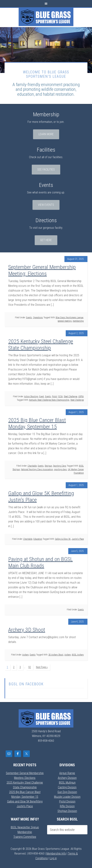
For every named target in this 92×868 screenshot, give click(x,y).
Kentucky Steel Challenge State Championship (49, 400)
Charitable (32, 466)
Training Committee (25, 837)
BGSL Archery (78, 655)
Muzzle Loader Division (67, 797)
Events (29, 318)
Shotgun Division (67, 811)
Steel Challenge (71, 397)
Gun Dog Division (67, 792)
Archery (25, 655)
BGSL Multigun (67, 783)
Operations (38, 318)
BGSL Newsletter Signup (25, 827)
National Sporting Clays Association (37, 469)
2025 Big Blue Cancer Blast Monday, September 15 (37, 423)
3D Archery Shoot (56, 655)
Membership (25, 832)
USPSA (81, 397)
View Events (46, 205)
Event (42, 397)
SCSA (61, 397)
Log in (53, 858)
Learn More (46, 134)
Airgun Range (67, 773)
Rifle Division (67, 806)
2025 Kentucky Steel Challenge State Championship (41, 345)
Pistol (55, 397)
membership (78, 321)
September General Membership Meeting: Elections (42, 270)
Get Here (46, 240)
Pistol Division (67, 801)
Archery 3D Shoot (27, 630)
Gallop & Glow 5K (63, 539)
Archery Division (67, 778)
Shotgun (48, 466)
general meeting (65, 321)
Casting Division (67, 787)
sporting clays (60, 469)
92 (30, 667)
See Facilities (46, 170)
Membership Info (56, 854)
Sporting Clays (60, 466)
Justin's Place (78, 539)
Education (38, 539)
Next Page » (42, 667)
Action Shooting (31, 397)
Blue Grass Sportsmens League (46, 17)
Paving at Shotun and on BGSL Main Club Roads (40, 562)
